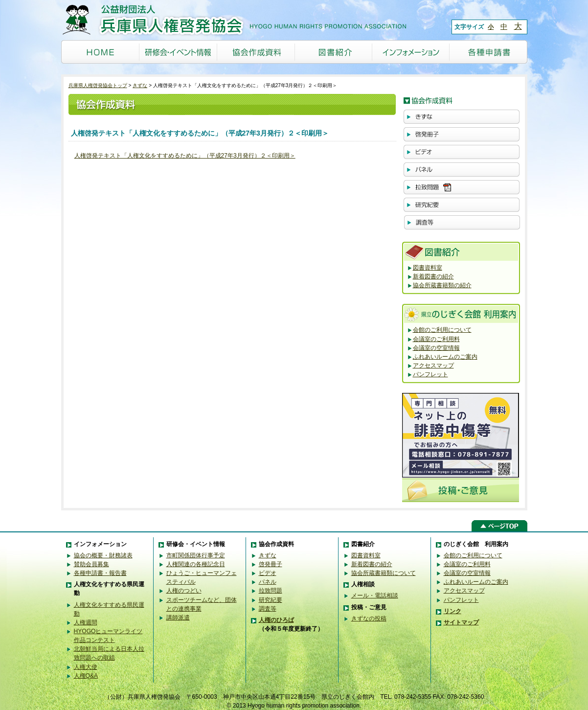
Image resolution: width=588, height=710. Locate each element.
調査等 (268, 609)
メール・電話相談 (375, 595)
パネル (268, 582)
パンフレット (430, 374)
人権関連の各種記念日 (196, 564)
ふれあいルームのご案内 (445, 357)
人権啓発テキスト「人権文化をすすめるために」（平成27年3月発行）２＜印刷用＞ (185, 156)
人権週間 (86, 622)
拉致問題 (271, 591)
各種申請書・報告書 (100, 573)
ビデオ (268, 573)
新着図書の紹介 (433, 276)
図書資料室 (428, 268)
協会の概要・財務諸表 (103, 555)
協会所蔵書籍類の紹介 (442, 285)
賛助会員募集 (91, 564)
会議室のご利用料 (436, 339)
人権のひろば (276, 620)
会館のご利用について (442, 330)
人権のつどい (184, 591)
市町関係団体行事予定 (196, 555)
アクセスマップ (433, 366)
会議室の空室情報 (436, 348)
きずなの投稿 (369, 618)
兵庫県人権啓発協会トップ (98, 85)
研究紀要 (271, 600)
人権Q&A (86, 676)
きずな (140, 85)
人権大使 (86, 667)
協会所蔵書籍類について (384, 573)
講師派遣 (178, 618)
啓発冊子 (271, 564)
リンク (452, 611)
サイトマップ (461, 622)
